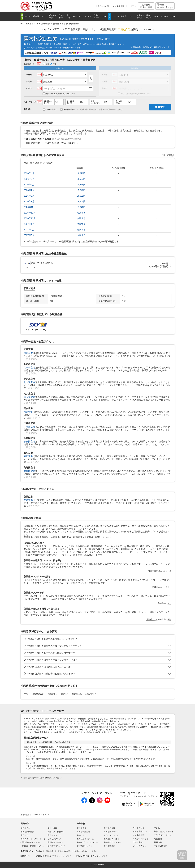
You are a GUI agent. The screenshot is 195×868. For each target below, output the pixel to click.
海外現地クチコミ (111, 839)
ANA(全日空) (50, 109)
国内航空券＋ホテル (31, 842)
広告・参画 (138, 842)
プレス (157, 828)
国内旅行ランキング (56, 846)
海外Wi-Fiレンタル (85, 846)
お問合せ (146, 6)
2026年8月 (29, 196)
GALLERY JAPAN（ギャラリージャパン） (54, 856)
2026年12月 (30, 218)
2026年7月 (29, 190)
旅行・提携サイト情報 (164, 832)
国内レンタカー (54, 835)
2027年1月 (29, 224)
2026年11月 (30, 213)
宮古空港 (28, 412)
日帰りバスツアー (55, 839)
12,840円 (81, 190)
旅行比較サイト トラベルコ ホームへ (35, 815)
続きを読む (32, 359)
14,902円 (81, 196)
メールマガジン (140, 846)
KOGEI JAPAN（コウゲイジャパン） (92, 856)
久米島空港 (29, 368)
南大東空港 (29, 397)
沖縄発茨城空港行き (34, 694)
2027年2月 (29, 230)
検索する (160, 107)
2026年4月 (29, 173)
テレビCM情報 (160, 846)
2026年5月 (29, 179)
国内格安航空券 (41, 39)
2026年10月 (30, 207)
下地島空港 (29, 427)
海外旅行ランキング (112, 842)
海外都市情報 (109, 846)
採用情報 (158, 842)
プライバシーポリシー (164, 835)
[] (146, 30)
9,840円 (82, 201)
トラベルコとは (102, 6)
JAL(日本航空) (68, 109)
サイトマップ (139, 828)
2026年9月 (29, 201)
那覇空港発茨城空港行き (84, 694)
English (39, 851)
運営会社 (158, 839)
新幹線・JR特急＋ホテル (33, 846)
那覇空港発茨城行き (58, 694)
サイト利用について (142, 832)
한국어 (94, 851)
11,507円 (81, 179)
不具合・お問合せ (141, 839)
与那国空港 (29, 471)
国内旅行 (25, 824)
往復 (46, 64)
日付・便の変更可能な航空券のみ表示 (59, 94)
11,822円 (81, 173)
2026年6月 (29, 185)
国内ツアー (25, 835)
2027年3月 (29, 235)
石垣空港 (28, 456)
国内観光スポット (55, 842)
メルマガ (132, 6)
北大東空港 (29, 382)
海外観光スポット (111, 832)
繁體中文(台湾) (64, 851)
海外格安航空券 (83, 832)
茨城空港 (28, 500)
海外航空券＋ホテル (85, 839)
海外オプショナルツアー (87, 842)
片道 (53, 64)
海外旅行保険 (109, 828)
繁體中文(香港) (81, 851)
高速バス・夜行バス (56, 832)
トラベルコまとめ (111, 835)
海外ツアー (82, 835)
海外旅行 (81, 824)
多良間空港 (29, 441)
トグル (98, 639)
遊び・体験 (52, 828)
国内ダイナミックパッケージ (33, 839)
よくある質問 (119, 6)
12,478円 (81, 185)
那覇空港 (28, 353)
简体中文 (50, 851)
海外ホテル (82, 828)
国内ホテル (25, 828)
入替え (91, 78)
